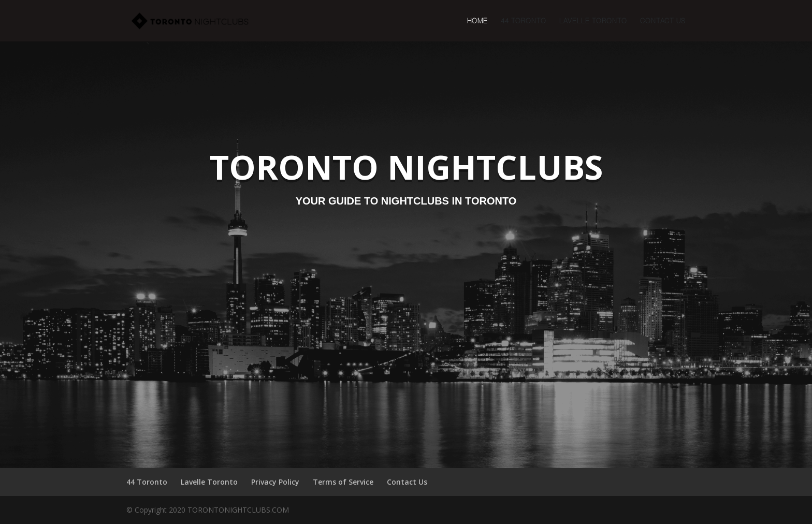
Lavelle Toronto (593, 21)
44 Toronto (524, 21)
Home (477, 21)
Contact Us (663, 21)
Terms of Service (343, 482)
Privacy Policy (275, 482)
